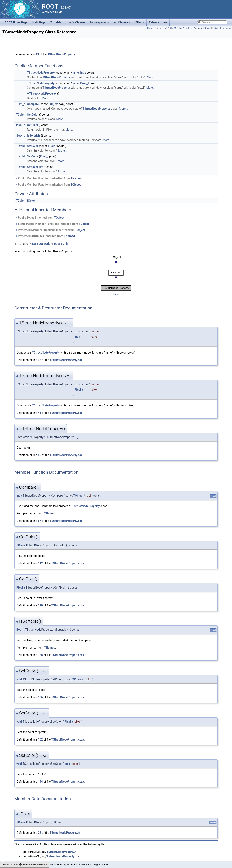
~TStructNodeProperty (42, 94)
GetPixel (32, 125)
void (22, 146)
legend (116, 294)
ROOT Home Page (16, 22)
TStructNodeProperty (41, 73)
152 (40, 739)
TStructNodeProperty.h (63, 54)
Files (140, 23)
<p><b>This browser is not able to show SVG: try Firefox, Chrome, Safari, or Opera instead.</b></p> (116, 273)
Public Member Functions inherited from (48, 178)
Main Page (39, 22)
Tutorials (56, 22)
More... (151, 77)
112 (40, 563)
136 (40, 697)
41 (40, 413)
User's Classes (76, 22)
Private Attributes (202, 28)
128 (40, 655)
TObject (53, 104)
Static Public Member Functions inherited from (52, 224)
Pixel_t (84, 83)
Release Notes (158, 22)
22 (40, 833)
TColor (20, 115)
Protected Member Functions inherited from (50, 230)
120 (40, 605)
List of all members (156, 28)
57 (40, 521)
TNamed (76, 178)
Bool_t (21, 135)
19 (37, 54)
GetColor (33, 115)
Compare (33, 104)
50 (40, 455)
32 (40, 360)
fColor (31, 201)
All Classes (123, 23)
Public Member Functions (180, 28)
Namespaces (100, 23)
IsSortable (34, 135)
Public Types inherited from (40, 218)
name (75, 73)
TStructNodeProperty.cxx (66, 360)
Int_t (83, 73)
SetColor (33, 146)
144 (40, 782)
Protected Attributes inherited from (45, 236)
